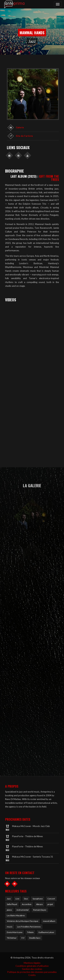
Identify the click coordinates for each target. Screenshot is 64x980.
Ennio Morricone (15, 932)
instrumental (23, 910)
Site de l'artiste (24, 136)
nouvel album (49, 921)
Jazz (9, 899)
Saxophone (38, 899)
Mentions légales (32, 963)
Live (17, 899)
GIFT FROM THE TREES (49, 178)
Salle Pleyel (12, 904)
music (10, 927)
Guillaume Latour (46, 932)
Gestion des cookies (32, 969)
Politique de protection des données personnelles (32, 972)
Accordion (27, 904)
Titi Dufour (12, 938)
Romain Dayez (40, 910)
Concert (51, 899)
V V (23, 938)
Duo (26, 899)
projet (50, 904)
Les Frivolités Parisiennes (29, 927)
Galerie (20, 127)
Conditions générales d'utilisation (32, 966)
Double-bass (35, 938)
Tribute (30, 932)
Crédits (32, 975)
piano (9, 910)
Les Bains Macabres (16, 915)
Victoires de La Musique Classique (23, 921)
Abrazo (39, 904)
